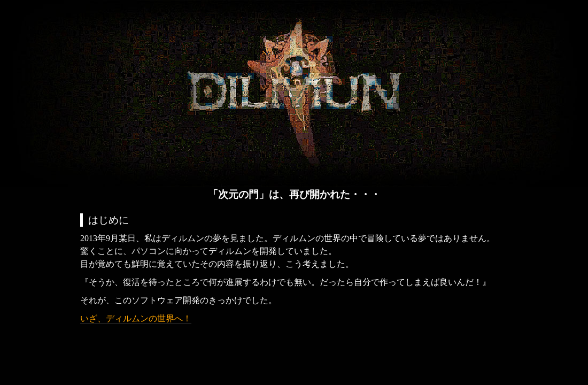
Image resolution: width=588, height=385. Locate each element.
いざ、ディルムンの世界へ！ (136, 318)
